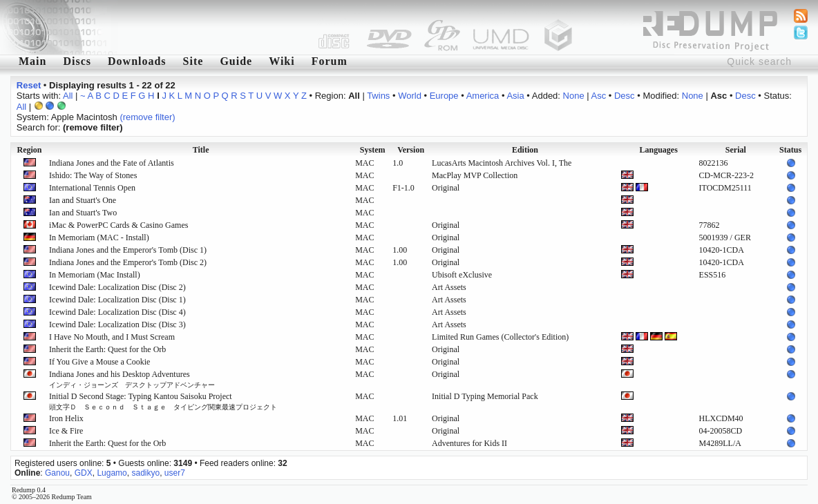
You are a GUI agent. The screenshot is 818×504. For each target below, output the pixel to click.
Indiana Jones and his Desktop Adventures (132, 379)
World (410, 96)
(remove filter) (147, 117)
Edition (525, 150)
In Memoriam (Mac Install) (95, 275)
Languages (659, 150)
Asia (515, 96)
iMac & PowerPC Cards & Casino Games (118, 225)
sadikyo (145, 473)
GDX (84, 473)
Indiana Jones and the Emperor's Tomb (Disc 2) (128, 262)
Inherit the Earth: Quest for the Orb (107, 349)
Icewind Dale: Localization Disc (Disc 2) (117, 287)
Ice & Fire (66, 431)
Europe (444, 96)
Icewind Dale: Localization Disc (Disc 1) (117, 300)
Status (790, 150)
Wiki (282, 61)
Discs (77, 61)
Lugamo (112, 473)
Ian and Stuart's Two (83, 213)
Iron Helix (66, 418)
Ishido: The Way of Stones (93, 175)
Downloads (137, 61)
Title (201, 150)
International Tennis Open (92, 188)
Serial (736, 150)
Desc (625, 96)
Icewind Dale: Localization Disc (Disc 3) (117, 324)
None (574, 96)
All (68, 96)
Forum (330, 61)
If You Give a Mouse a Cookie (99, 362)
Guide (236, 61)
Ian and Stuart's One (83, 200)
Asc (599, 96)
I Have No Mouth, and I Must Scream (112, 337)
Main (32, 61)
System (373, 150)
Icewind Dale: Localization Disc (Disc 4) (117, 312)
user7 (175, 473)
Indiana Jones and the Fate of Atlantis (112, 163)
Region (30, 150)
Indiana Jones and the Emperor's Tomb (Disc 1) (128, 250)
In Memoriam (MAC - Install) (99, 238)
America (483, 96)
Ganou (57, 473)
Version (411, 150)
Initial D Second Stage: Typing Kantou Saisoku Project (163, 401)
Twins (378, 96)
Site (193, 61)
